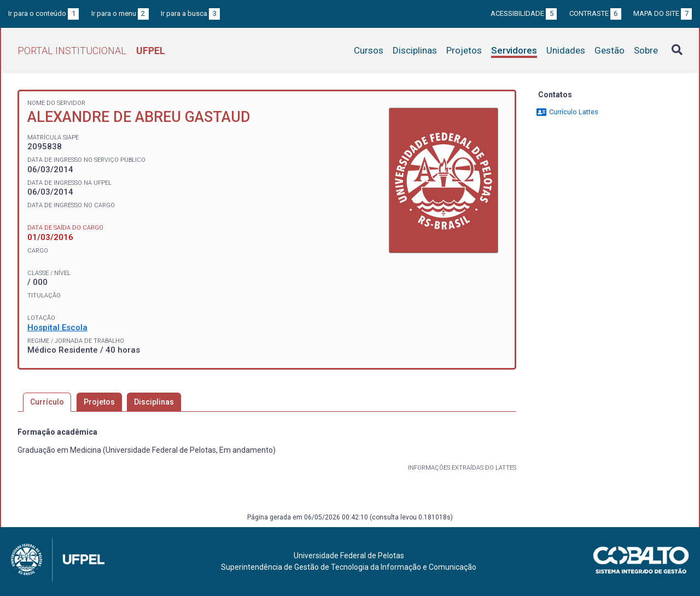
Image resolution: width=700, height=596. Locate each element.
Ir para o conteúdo (43, 13)
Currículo (47, 402)
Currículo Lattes (567, 112)
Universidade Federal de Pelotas (349, 556)
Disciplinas (415, 50)
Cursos (369, 50)
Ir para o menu (120, 13)
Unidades (566, 50)
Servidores (514, 50)
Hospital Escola (57, 328)
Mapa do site (663, 13)
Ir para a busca (190, 13)
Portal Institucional (91, 51)
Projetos (464, 50)
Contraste (595, 13)
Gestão (609, 50)
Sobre (646, 50)
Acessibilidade (524, 13)
